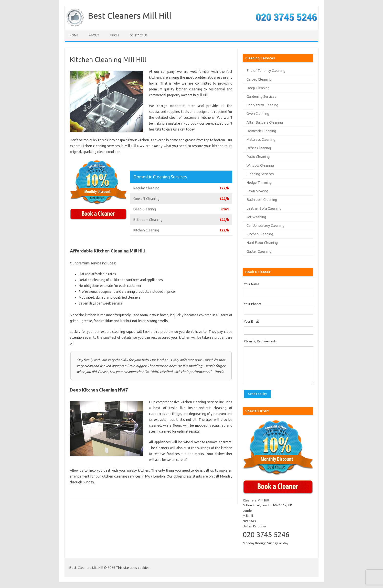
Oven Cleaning (258, 114)
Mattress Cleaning (261, 139)
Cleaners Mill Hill (90, 568)
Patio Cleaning (258, 157)
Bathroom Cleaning (262, 200)
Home (74, 35)
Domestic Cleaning (261, 131)
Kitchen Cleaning (260, 234)
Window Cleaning (260, 165)
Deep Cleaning (258, 88)
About (94, 35)
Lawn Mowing (257, 191)
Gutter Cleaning (259, 251)
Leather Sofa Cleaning (264, 208)
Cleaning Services (260, 174)
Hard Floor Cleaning (262, 243)
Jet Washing (256, 217)
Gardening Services (261, 96)
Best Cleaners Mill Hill (130, 15)
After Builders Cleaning (265, 122)
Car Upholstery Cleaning (265, 225)
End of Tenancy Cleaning (266, 71)
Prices (114, 35)
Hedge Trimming (259, 182)
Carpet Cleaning (259, 79)
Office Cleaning (259, 148)
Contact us (138, 35)
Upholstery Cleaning (262, 105)
